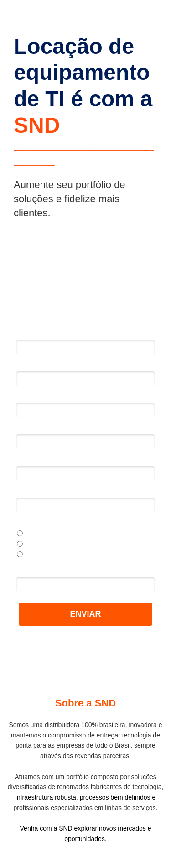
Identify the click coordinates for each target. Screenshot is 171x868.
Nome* (28, 334)
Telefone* (31, 428)
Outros (31, 555)
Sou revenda (39, 534)
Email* (26, 365)
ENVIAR (85, 614)
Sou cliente (37, 544)
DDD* (26, 397)
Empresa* (31, 460)
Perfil (24, 523)
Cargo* (27, 492)
